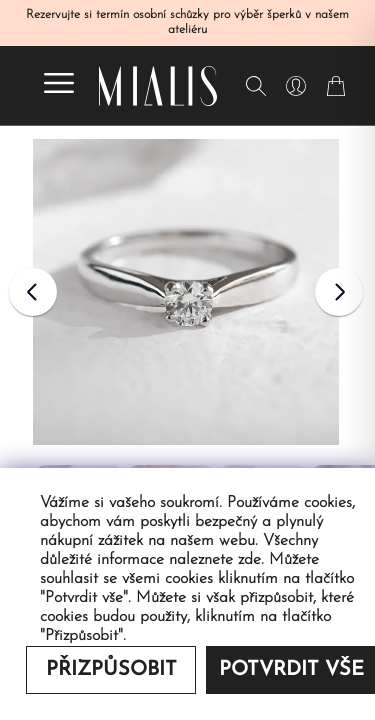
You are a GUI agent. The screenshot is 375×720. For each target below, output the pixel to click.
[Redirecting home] (158, 86)
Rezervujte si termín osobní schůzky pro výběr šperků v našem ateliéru (187, 22)
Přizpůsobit (111, 670)
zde (249, 560)
